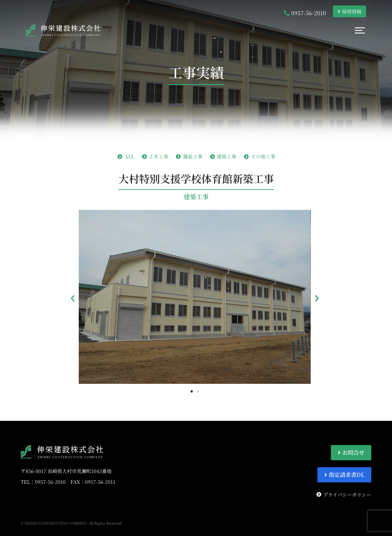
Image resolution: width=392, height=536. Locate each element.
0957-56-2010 (50, 482)
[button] (73, 298)
